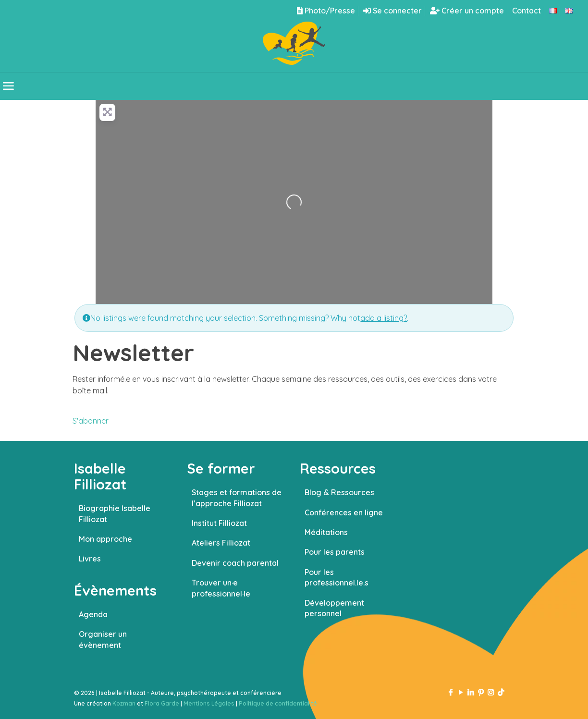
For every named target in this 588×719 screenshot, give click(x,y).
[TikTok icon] (501, 692)
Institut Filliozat (219, 523)
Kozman (124, 703)
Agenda (93, 614)
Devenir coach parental (235, 563)
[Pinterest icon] (481, 692)
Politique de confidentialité (278, 703)
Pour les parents (335, 552)
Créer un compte (467, 11)
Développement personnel (334, 608)
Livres (90, 559)
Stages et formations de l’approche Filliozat (237, 498)
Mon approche (105, 539)
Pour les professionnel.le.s (337, 577)
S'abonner (91, 421)
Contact (527, 11)
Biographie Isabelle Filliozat (115, 513)
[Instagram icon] (491, 692)
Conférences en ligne (344, 512)
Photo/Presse (326, 11)
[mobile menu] (8, 86)
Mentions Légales (209, 703)
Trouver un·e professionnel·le (221, 588)
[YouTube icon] (460, 692)
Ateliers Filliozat (221, 543)
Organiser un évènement (103, 639)
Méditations (326, 532)
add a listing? (384, 318)
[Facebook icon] (450, 692)
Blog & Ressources (339, 492)
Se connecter (392, 11)
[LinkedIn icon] (471, 692)
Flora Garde (162, 703)
